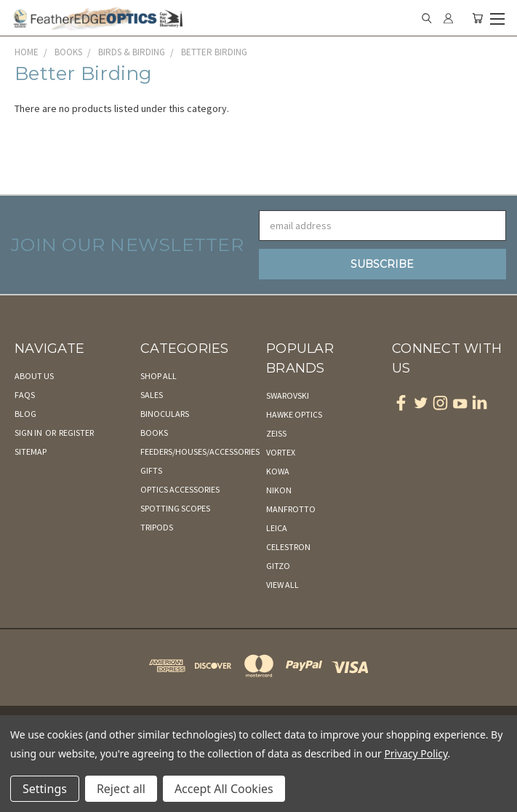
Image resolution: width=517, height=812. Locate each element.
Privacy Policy (416, 753)
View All (282, 585)
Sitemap (31, 451)
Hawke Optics (294, 414)
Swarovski (288, 395)
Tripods (157, 527)
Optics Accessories (180, 489)
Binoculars (165, 414)
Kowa (278, 471)
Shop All (159, 376)
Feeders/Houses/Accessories (200, 451)
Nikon (279, 490)
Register (76, 433)
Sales (152, 395)
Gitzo (278, 566)
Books (154, 433)
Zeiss (276, 433)
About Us (34, 376)
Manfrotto (291, 509)
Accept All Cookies (224, 789)
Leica (277, 528)
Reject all (121, 789)
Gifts (151, 470)
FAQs (25, 395)
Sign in (29, 433)
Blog (25, 414)
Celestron (288, 547)
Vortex (281, 452)
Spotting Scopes (175, 508)
